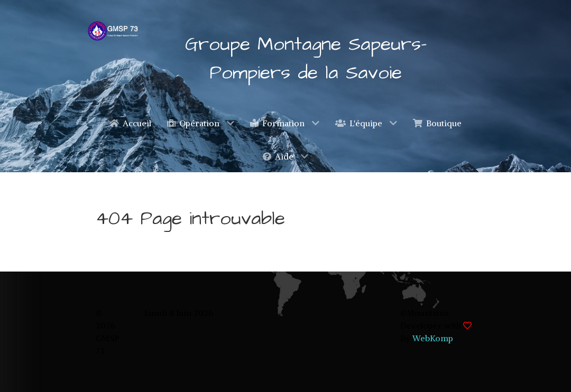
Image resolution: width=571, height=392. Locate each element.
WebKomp (433, 338)
